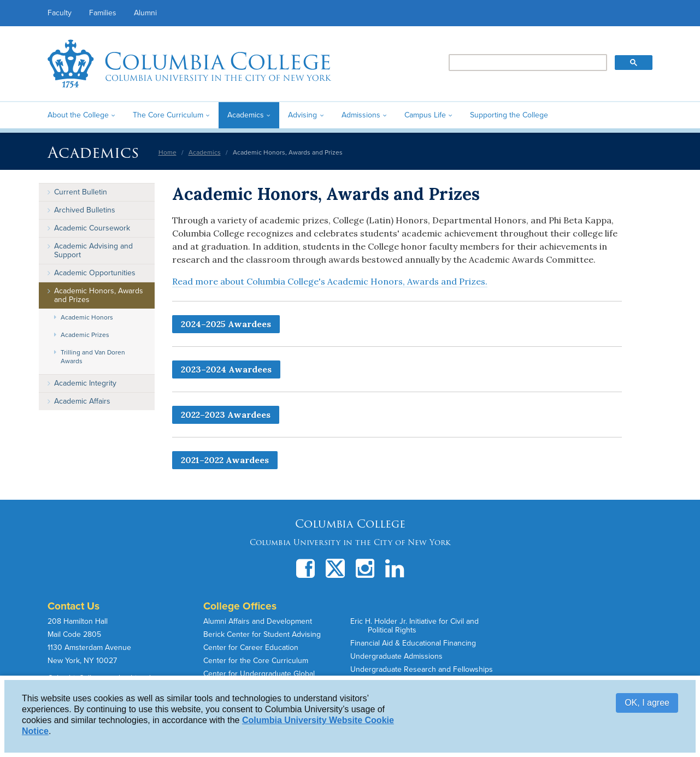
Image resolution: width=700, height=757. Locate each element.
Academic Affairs (82, 401)
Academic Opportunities (95, 273)
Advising (302, 115)
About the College (78, 115)
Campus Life (425, 115)
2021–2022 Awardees (225, 460)
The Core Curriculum (168, 115)
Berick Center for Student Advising (262, 634)
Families (103, 13)
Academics (246, 115)
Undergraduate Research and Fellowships (422, 669)
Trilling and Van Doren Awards (93, 357)
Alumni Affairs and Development (258, 621)
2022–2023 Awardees (226, 415)
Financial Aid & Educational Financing (413, 643)
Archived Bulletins (85, 210)
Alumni (145, 13)
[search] (527, 63)
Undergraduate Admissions (396, 656)
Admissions (361, 115)
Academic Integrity (85, 383)
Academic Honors (87, 317)
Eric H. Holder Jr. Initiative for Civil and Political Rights (414, 626)
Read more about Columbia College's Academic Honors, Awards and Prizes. (330, 281)
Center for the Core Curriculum (256, 661)
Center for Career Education (251, 647)
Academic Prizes (85, 335)
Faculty (60, 13)
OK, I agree (647, 703)
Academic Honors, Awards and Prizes (99, 295)
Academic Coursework (92, 228)
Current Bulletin (81, 192)
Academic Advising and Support (93, 250)
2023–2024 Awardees (226, 369)
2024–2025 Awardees (226, 324)
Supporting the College (509, 115)
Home (167, 152)
